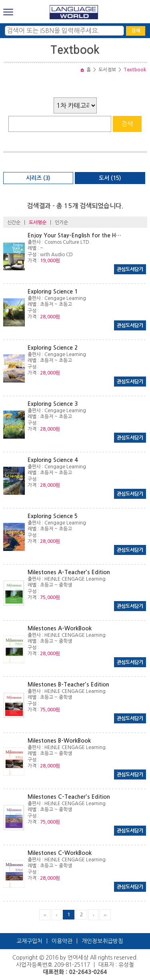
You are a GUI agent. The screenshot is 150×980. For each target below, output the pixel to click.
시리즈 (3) (38, 178)
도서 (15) (110, 178)
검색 (136, 31)
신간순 (14, 223)
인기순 (61, 223)
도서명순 (38, 223)
